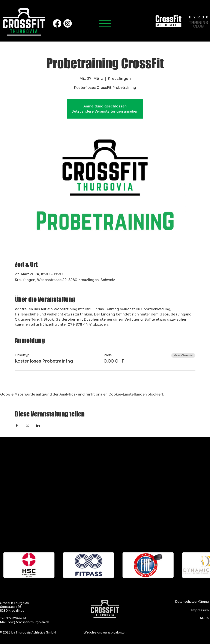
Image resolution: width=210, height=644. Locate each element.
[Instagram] (68, 23)
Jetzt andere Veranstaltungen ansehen (105, 111)
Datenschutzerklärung (192, 602)
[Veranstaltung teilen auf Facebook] (17, 425)
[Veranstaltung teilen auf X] (27, 425)
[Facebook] (57, 23)
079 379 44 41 (16, 618)
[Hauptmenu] (105, 23)
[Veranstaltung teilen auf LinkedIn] (38, 425)
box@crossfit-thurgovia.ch (28, 622)
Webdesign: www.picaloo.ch (105, 632)
